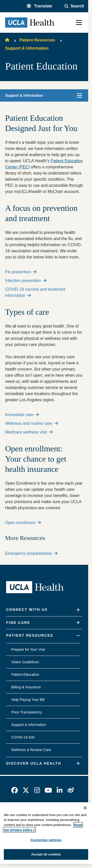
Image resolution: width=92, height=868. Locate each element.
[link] (15, 790)
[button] (39, 6)
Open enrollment (23, 523)
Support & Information (27, 48)
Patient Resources (37, 40)
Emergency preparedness (31, 553)
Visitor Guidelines (25, 662)
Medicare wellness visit (29, 432)
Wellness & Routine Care (31, 750)
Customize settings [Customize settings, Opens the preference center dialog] (46, 840)
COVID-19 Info (23, 737)
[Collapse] (78, 636)
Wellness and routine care (32, 423)
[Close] (85, 808)
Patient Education (25, 675)
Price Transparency (27, 712)
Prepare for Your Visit (28, 649)
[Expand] (78, 610)
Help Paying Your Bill (28, 700)
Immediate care (22, 415)
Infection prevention (26, 281)
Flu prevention (21, 272)
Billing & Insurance (26, 687)
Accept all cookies (46, 854)
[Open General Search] (74, 6)
